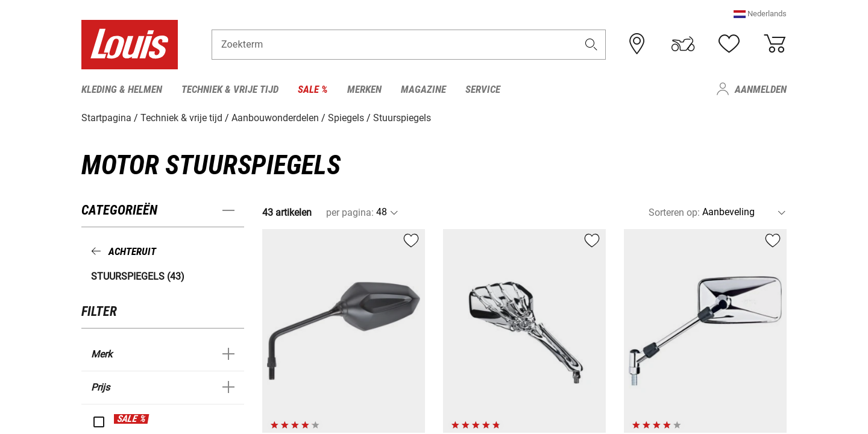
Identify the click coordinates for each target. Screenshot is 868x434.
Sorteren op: (674, 212)
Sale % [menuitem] (313, 89)
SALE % (131, 418)
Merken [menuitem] (364, 89)
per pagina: (350, 212)
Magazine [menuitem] (423, 89)
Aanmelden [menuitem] (761, 89)
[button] (760, 15)
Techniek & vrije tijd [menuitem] (230, 89)
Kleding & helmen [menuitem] (122, 89)
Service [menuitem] (483, 89)
